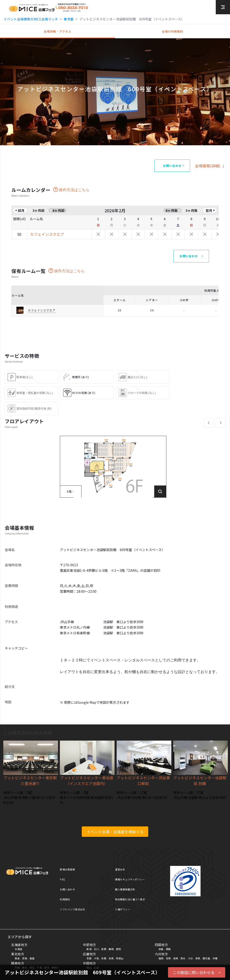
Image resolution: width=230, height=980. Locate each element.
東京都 (69, 19)
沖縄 (215, 958)
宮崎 (198, 958)
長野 (104, 949)
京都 (89, 958)
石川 (96, 949)
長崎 (176, 958)
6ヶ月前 (58, 210)
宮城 (25, 958)
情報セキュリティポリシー (130, 879)
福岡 (161, 958)
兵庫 (104, 958)
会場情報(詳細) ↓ (210, 166)
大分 (190, 958)
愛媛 (168, 949)
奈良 (111, 958)
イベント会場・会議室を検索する (115, 832)
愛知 (118, 949)
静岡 (111, 949)
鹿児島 (206, 958)
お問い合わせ (67, 889)
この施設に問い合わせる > (197, 972)
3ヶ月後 (192, 210)
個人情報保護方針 (125, 889)
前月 (21, 210)
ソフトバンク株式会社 (72, 909)
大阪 (96, 958)
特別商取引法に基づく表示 (130, 899)
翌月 (209, 210)
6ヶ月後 (172, 210)
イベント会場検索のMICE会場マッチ (31, 19)
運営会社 (120, 869)
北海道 (19, 949)
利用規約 (65, 899)
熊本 (183, 958)
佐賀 (168, 958)
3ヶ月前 (38, 210)
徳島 (161, 949)
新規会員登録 (67, 869)
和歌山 (120, 958)
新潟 (89, 949)
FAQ (62, 879)
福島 (32, 958)
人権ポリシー (122, 909)
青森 (17, 958)
